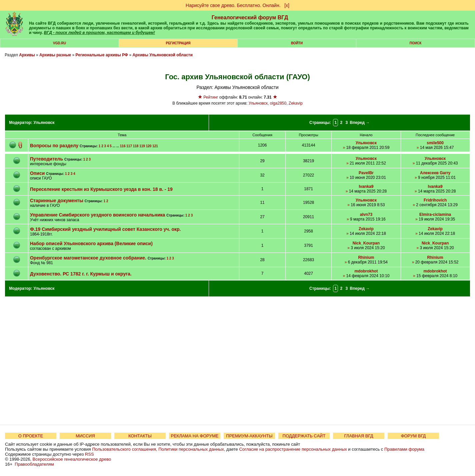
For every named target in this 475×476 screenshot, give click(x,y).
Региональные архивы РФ (102, 55)
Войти (297, 43)
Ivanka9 (366, 187)
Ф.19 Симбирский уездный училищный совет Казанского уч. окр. (105, 229)
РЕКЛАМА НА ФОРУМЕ (194, 436)
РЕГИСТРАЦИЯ (178, 43)
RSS (89, 454)
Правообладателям (34, 464)
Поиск (415, 43)
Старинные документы (57, 201)
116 (123, 146)
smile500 (435, 143)
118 (136, 146)
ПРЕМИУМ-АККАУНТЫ (249, 436)
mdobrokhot (366, 271)
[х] (287, 5)
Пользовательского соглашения (124, 449)
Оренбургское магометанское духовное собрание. (88, 258)
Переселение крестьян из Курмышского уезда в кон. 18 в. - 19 (101, 189)
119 (142, 146)
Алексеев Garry (435, 173)
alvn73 (366, 215)
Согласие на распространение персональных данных (293, 449)
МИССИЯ (85, 436)
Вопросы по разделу (54, 146)
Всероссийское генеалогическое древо (72, 459)
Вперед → (360, 123)
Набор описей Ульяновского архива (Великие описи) (91, 243)
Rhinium (366, 257)
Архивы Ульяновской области (162, 55)
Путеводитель (46, 159)
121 (155, 146)
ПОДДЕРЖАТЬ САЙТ (304, 436)
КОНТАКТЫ (140, 436)
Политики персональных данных (191, 449)
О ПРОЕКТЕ (31, 436)
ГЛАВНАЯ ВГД (359, 436)
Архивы (27, 55)
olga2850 (278, 103)
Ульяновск (258, 103)
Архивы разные (55, 55)
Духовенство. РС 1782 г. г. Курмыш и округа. (81, 274)
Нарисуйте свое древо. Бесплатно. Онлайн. (233, 5)
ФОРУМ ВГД (413, 436)
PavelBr (366, 173)
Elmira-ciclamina (435, 215)
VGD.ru (59, 43)
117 (129, 146)
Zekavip (296, 103)
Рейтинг (211, 97)
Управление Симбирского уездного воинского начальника (97, 215)
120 (149, 146)
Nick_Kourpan (366, 243)
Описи (37, 173)
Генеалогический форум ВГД (250, 17)
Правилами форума (404, 449)
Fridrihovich (435, 200)
